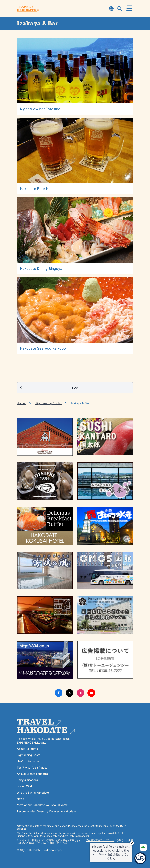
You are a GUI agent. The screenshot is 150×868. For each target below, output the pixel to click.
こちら (41, 843)
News (21, 799)
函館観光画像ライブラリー (100, 840)
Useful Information (29, 761)
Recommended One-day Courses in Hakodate (46, 811)
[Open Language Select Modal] (111, 9)
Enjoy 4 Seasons (27, 780)
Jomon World (25, 786)
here (66, 836)
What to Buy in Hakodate (33, 792)
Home (21, 403)
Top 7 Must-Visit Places (32, 767)
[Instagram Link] (80, 693)
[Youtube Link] (91, 693)
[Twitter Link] (70, 693)
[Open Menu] (129, 8)
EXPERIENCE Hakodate (32, 742)
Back (49, 388)
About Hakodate (27, 749)
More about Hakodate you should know (42, 805)
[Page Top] (143, 847)
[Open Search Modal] (120, 9)
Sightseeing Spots (48, 403)
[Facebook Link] (59, 693)
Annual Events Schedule (32, 774)
